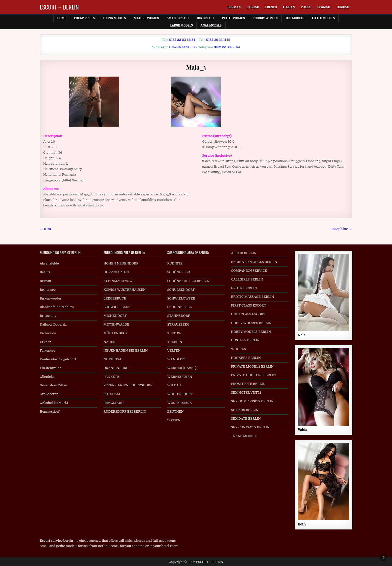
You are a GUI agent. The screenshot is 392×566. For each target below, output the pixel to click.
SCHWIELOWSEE (181, 298)
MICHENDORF (115, 316)
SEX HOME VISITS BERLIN (252, 401)
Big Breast (205, 18)
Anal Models (211, 25)
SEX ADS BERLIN (245, 410)
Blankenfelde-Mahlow (57, 307)
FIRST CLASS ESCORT (248, 305)
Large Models (181, 25)
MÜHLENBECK (116, 333)
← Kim (45, 229)
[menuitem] (234, 7)
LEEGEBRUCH (115, 298)
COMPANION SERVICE (249, 271)
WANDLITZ (176, 359)
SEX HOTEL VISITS (246, 392)
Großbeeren (49, 394)
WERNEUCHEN (180, 377)
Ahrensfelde (49, 263)
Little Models (323, 18)
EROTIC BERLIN (244, 288)
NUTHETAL (113, 359)
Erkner (45, 342)
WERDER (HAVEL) (182, 368)
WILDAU (174, 385)
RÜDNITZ (175, 263)
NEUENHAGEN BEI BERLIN (126, 350)
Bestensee (48, 290)
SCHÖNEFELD (179, 272)
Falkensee (48, 350)
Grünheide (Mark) (54, 403)
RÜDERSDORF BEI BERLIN (125, 411)
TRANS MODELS (244, 436)
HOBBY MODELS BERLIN (251, 332)
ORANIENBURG (116, 368)
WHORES (238, 349)
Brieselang (48, 316)
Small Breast (178, 18)
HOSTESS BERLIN (245, 340)
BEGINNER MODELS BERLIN (254, 262)
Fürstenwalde (50, 368)
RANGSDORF (114, 403)
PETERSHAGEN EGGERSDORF (128, 385)
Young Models (114, 18)
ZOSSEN (174, 420)
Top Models (295, 18)
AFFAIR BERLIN (244, 253)
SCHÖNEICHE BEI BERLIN (188, 281)
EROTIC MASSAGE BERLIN (252, 297)
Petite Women (233, 18)
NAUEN (110, 342)
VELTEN (174, 350)
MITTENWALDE (116, 324)
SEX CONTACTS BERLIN (250, 427)
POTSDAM (112, 394)
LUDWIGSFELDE (117, 307)
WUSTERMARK (180, 403)
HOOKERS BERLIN (246, 358)
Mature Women (146, 18)
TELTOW (174, 333)
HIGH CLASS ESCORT (248, 314)
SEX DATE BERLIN (246, 418)
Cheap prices (84, 18)
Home (62, 18)
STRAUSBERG (178, 324)
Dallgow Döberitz (53, 324)
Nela (302, 335)
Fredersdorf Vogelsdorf (58, 359)
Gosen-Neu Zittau (53, 385)
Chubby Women (265, 18)
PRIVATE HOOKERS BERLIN (253, 375)
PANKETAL (112, 377)
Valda (302, 430)
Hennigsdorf (49, 411)
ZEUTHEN (175, 411)
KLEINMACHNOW (118, 281)
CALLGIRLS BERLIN (247, 279)
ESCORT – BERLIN (59, 7)
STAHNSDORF (179, 316)
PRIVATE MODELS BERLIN (252, 366)
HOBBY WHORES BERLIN (251, 323)
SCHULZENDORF (181, 290)
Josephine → (341, 229)
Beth (302, 524)
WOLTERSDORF (180, 394)
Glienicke (47, 377)
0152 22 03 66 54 (182, 40)
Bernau (45, 281)
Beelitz (45, 272)
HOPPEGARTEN (116, 272)
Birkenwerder (51, 298)
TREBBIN (175, 342)
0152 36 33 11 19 (218, 40)
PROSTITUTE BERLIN (248, 384)
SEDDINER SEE (179, 307)
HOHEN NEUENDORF (121, 263)
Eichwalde (48, 333)
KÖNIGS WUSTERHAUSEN (125, 290)
